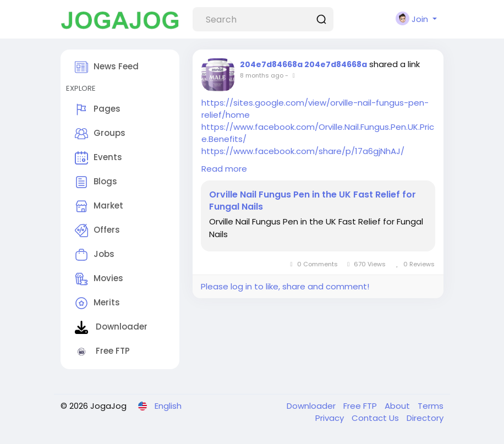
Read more (224, 169)
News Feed (107, 67)
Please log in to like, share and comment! (285, 286)
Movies (99, 279)
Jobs (95, 255)
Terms (431, 406)
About (398, 406)
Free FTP (102, 352)
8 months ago (262, 75)
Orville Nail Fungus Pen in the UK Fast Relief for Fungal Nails (313, 201)
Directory (425, 418)
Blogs (96, 182)
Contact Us (376, 418)
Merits (97, 303)
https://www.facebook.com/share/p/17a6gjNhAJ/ (303, 151)
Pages (98, 109)
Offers (97, 231)
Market (99, 206)
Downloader (111, 327)
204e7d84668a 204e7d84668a (303, 64)
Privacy (331, 418)
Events (98, 158)
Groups (100, 134)
